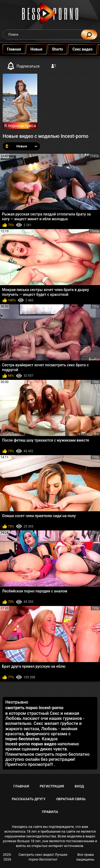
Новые (36, 49)
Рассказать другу (29, 799)
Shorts (58, 49)
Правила (50, 812)
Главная (14, 49)
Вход (79, 786)
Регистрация (52, 786)
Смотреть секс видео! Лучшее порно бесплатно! (43, 857)
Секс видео (83, 49)
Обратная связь (71, 799)
